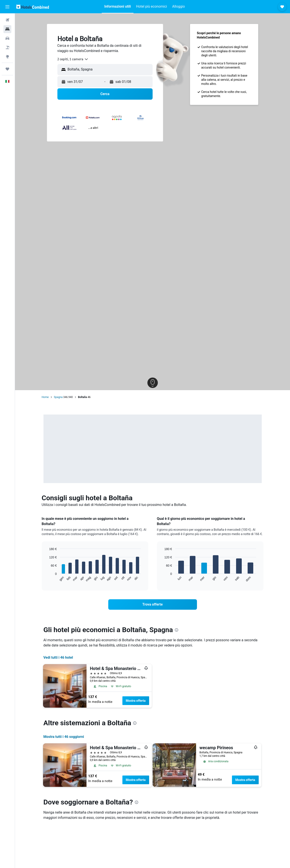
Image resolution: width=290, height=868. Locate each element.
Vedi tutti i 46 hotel (58, 657)
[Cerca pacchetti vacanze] (7, 47)
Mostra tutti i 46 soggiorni (64, 737)
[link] (153, 604)
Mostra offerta (136, 701)
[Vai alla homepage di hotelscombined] (33, 7)
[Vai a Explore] (7, 57)
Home (45, 397)
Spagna (58, 397)
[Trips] (7, 69)
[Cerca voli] (7, 20)
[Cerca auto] (7, 38)
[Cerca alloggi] (7, 29)
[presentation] (177, 630)
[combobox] (73, 59)
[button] (7, 7)
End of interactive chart (47, 579)
